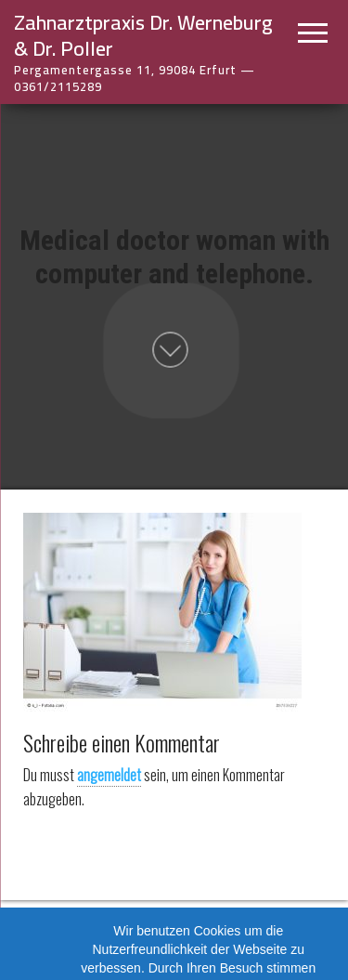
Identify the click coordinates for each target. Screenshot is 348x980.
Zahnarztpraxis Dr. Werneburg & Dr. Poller (143, 35)
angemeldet (109, 775)
